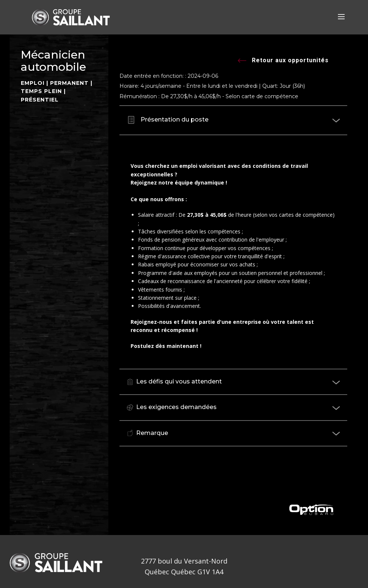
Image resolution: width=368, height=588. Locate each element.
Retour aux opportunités (283, 61)
